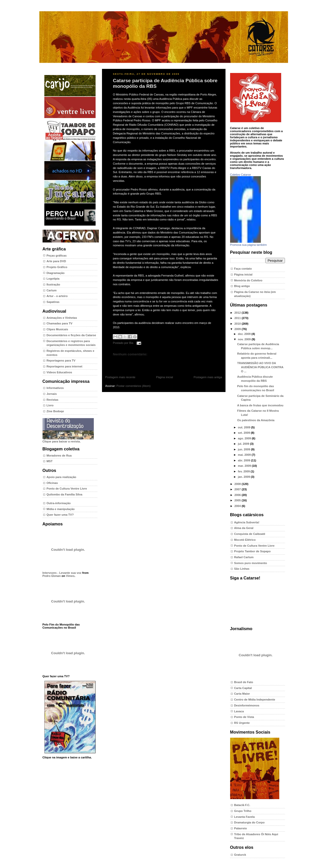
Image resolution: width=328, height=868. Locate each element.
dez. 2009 (245, 334)
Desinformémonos (247, 705)
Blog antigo (242, 286)
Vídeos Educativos (59, 372)
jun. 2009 (244, 449)
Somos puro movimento (251, 563)
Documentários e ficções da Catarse (71, 335)
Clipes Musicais (57, 329)
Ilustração (53, 284)
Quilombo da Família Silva (65, 494)
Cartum (52, 290)
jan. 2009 (244, 477)
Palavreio (241, 828)
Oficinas (52, 483)
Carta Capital (243, 688)
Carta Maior (242, 694)
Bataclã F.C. (242, 805)
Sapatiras (53, 302)
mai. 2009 (245, 455)
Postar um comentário (125, 362)
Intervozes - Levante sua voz (62, 573)
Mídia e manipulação (61, 509)
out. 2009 (244, 427)
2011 (238, 318)
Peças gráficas (57, 256)
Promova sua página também (249, 245)
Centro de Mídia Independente (255, 700)
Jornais (52, 394)
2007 (238, 489)
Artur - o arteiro (57, 296)
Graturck (240, 855)
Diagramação (56, 273)
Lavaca (239, 711)
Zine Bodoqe (55, 411)
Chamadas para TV (60, 323)
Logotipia (53, 279)
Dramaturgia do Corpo (249, 822)
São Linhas (242, 569)
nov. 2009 (245, 339)
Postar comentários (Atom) (133, 386)
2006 (238, 495)
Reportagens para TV (61, 361)
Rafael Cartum (244, 557)
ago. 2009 (245, 438)
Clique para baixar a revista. (68, 440)
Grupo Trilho (243, 811)
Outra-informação (59, 503)
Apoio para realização (61, 477)
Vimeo (70, 576)
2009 (238, 329)
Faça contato (243, 269)
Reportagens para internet (65, 366)
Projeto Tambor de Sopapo (253, 551)
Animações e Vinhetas (62, 318)
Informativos (55, 388)
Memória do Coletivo (248, 280)
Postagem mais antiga (208, 377)
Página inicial (165, 377)
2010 (238, 324)
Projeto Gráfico (57, 267)
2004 (238, 506)
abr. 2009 (244, 460)
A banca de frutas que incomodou (260, 405)
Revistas (53, 400)
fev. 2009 (244, 471)
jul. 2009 (244, 444)
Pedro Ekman (52, 576)
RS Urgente (242, 723)
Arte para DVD (56, 261)
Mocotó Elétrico (245, 540)
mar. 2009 (245, 466)
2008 (238, 484)
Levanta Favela (244, 817)
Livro (50, 405)
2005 (238, 500)
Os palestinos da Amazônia (256, 420)
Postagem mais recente (120, 377)
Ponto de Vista (244, 717)
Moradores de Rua (59, 456)
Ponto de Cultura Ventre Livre (67, 489)
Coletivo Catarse (240, 175)
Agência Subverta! (247, 522)
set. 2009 (244, 433)
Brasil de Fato (244, 682)
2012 (238, 313)
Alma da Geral (244, 528)
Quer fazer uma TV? (60, 515)
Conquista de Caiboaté (250, 534)
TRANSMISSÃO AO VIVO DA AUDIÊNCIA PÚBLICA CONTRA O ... (260, 367)
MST (50, 461)
